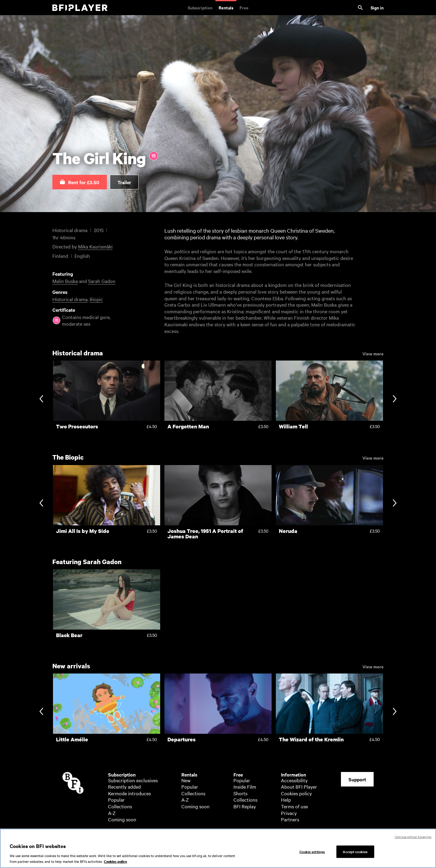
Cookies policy (296, 793)
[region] (218, 848)
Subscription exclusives (133, 780)
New (186, 780)
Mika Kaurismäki (95, 246)
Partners (290, 819)
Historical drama (70, 299)
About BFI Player (299, 787)
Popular (116, 800)
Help (286, 800)
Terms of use (294, 806)
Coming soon (122, 819)
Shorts (240, 793)
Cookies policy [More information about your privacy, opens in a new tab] (116, 862)
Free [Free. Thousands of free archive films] (244, 7)
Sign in (377, 7)
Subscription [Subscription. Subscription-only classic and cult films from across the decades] (200, 7)
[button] (80, 182)
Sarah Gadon (102, 281)
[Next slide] (395, 399)
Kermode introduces (129, 793)
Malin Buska (65, 281)
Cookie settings (312, 851)
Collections (120, 806)
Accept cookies (355, 851)
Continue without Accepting (413, 837)
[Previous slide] (41, 399)
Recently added (124, 787)
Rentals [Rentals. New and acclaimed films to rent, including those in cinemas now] (226, 7)
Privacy (289, 813)
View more (373, 353)
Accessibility (294, 780)
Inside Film (245, 787)
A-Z (112, 813)
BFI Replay (245, 806)
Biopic (96, 299)
